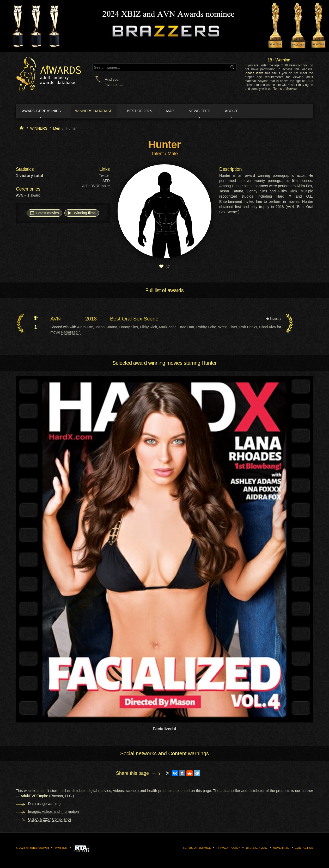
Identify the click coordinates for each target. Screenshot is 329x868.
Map (184, 111)
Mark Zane (168, 328)
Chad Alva (267, 328)
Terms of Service (285, 89)
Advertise (281, 849)
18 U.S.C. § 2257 (257, 849)
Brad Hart (186, 328)
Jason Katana (106, 328)
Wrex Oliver (228, 328)
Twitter (104, 177)
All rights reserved (38, 849)
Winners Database (100, 111)
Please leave (254, 73)
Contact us (304, 849)
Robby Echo (206, 328)
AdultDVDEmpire (96, 187)
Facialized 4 (71, 333)
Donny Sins (129, 328)
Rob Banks (248, 328)
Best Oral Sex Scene (134, 320)
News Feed (217, 111)
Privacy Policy (228, 849)
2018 (91, 320)
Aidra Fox (85, 328)
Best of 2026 (150, 111)
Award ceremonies (44, 111)
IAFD (106, 182)
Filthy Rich (148, 328)
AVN (56, 320)
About (252, 111)
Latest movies (44, 214)
